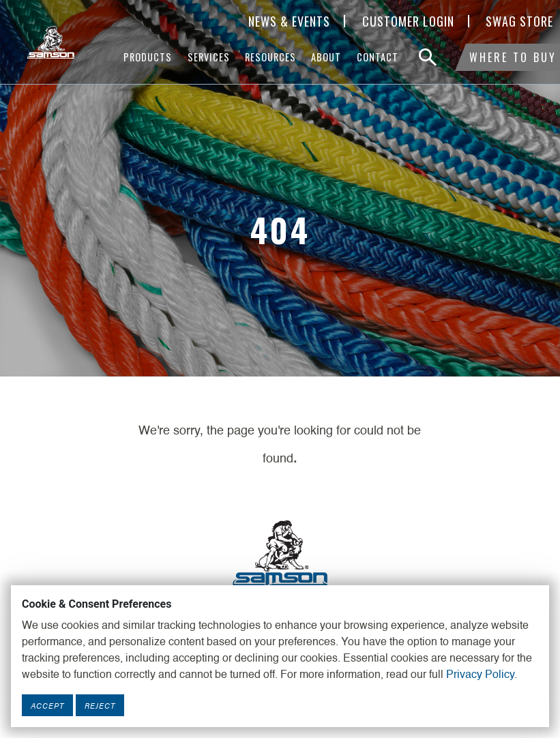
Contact (378, 57)
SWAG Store (519, 21)
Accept (47, 705)
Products (148, 57)
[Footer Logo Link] (280, 552)
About (326, 57)
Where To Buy (513, 57)
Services (209, 57)
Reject (100, 705)
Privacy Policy (480, 675)
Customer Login (408, 21)
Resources (270, 57)
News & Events (289, 21)
